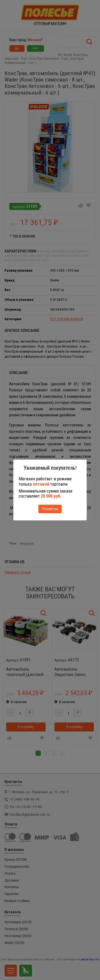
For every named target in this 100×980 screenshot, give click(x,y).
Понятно (50, 509)
